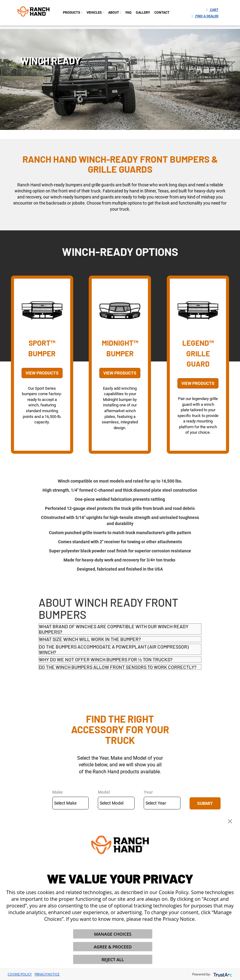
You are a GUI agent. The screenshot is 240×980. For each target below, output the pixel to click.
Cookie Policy (20, 974)
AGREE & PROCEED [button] (113, 947)
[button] (230, 821)
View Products (42, 373)
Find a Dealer (205, 16)
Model (104, 792)
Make (58, 792)
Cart (212, 10)
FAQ (129, 13)
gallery (143, 13)
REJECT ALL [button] (113, 960)
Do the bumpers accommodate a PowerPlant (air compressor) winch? (114, 649)
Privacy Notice (47, 974)
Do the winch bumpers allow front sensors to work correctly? (118, 667)
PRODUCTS (73, 13)
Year (148, 792)
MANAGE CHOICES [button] (113, 934)
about (115, 13)
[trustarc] (222, 974)
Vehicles (95, 13)
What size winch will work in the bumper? (90, 639)
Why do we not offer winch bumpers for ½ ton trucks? (106, 659)
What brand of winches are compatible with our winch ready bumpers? (114, 629)
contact (162, 13)
